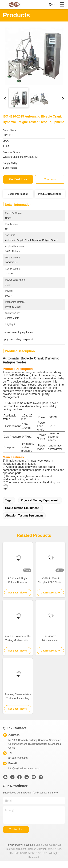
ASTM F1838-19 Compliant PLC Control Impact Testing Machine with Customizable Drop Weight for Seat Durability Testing (50, 581)
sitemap (29, 845)
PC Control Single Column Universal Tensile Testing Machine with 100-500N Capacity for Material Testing (18, 581)
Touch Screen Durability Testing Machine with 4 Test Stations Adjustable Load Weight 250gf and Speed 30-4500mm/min (18, 639)
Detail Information (18, 194)
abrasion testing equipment (24, 516)
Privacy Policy (14, 845)
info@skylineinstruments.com (24, 769)
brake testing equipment (22, 508)
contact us (16, 829)
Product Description (50, 194)
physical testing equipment (39, 500)
